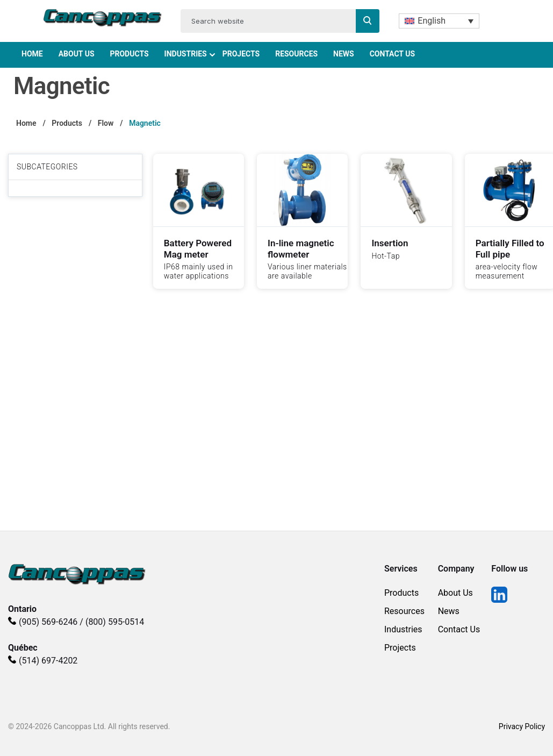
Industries (186, 54)
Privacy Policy (522, 726)
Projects (241, 54)
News (344, 54)
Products (129, 54)
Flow (106, 123)
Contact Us (392, 54)
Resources (296, 54)
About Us (77, 54)
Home (32, 54)
